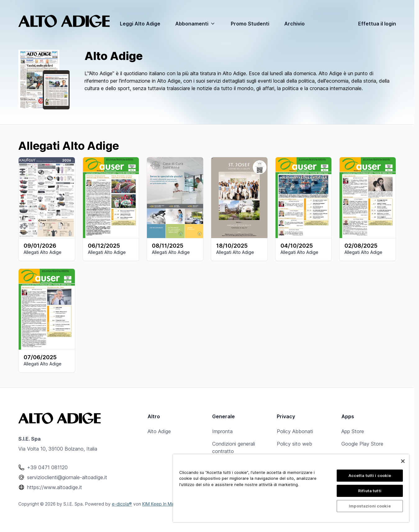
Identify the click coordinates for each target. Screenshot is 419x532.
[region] (291, 488)
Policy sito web (294, 444)
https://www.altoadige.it (55, 487)
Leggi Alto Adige (140, 24)
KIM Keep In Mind (160, 504)
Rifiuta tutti (370, 491)
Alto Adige (159, 431)
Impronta (222, 431)
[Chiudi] (403, 461)
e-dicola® (122, 504)
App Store (353, 431)
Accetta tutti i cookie (370, 475)
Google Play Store (362, 444)
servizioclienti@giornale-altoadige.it (67, 477)
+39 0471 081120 (47, 467)
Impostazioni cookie (370, 506)
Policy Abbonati (295, 431)
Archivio (294, 24)
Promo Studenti (250, 24)
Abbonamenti (196, 24)
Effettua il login (377, 24)
